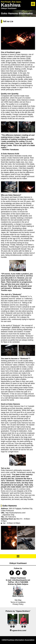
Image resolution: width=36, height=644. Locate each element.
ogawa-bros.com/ (19, 630)
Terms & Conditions (18, 602)
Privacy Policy (18, 604)
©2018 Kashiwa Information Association (18, 640)
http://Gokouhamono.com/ (15, 513)
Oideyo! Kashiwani (18, 563)
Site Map (18, 600)
